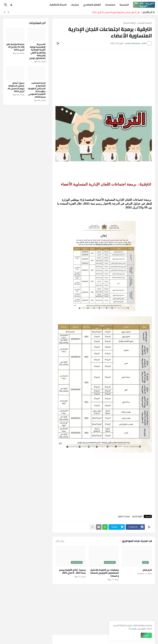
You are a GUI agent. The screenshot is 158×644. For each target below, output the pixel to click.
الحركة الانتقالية (58, 5)
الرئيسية (124, 5)
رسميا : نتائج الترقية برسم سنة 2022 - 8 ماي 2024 (72, 571)
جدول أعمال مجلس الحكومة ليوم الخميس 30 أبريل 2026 (115, 12)
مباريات (75, 5)
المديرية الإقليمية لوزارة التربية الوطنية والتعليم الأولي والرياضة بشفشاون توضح (37, 51)
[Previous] (8, 12)
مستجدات (110, 5)
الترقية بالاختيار (130, 23)
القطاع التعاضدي (92, 5)
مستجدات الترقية (124, 516)
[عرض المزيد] (92, 527)
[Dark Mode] (12, 5)
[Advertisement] (104, 74)
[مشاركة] (58, 43)
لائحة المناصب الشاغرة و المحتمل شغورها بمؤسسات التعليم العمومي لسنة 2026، (37, 90)
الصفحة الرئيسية (145, 23)
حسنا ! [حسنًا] (146, 635)
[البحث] (6, 5)
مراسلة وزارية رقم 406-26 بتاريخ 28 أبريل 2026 (15, 47)
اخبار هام (147, 570)
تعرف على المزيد (138, 629)
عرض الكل (60, 541)
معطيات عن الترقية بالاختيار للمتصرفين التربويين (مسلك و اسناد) (104, 573)
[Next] (5, 12)
